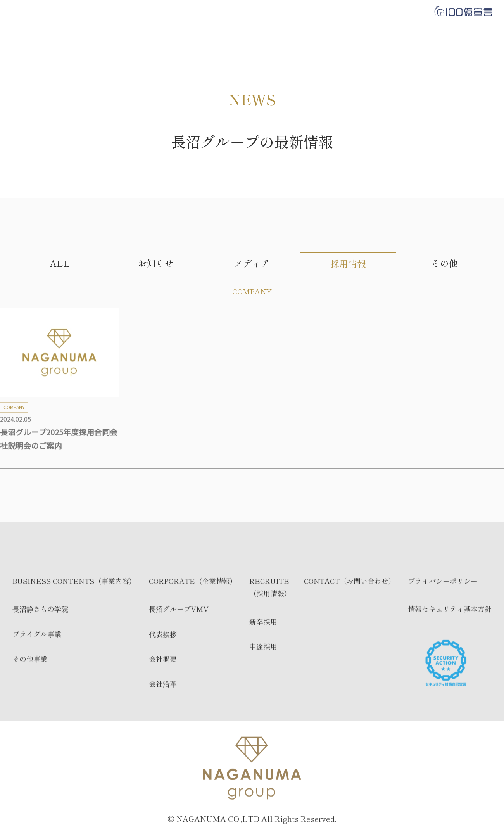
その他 (444, 263)
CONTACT (308, 12)
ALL (60, 263)
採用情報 (348, 263)
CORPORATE (208, 12)
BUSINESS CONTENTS (138, 12)
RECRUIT (260, 12)
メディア (252, 263)
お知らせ (156, 263)
